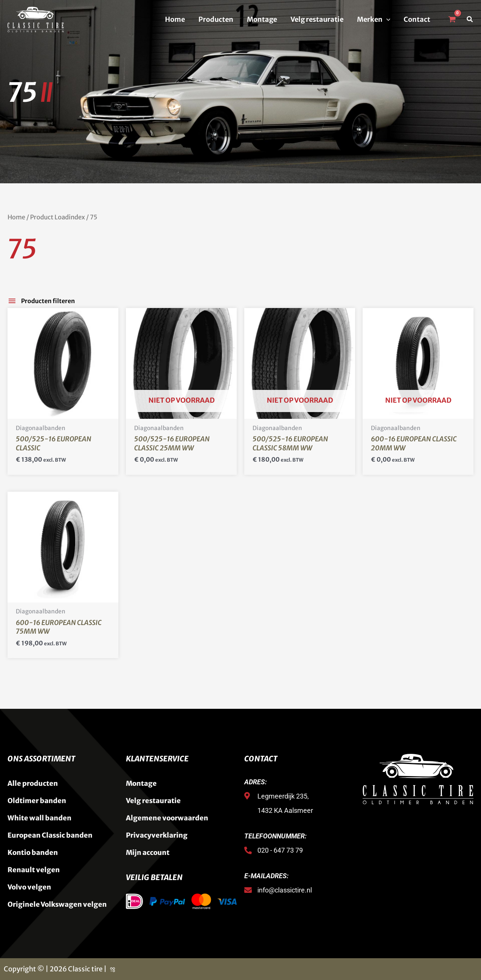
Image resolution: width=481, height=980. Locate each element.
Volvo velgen (29, 887)
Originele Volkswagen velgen (57, 904)
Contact (417, 19)
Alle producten (33, 783)
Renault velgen (34, 870)
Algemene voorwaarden (167, 818)
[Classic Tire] (36, 19)
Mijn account (148, 852)
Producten (216, 19)
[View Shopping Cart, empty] (452, 20)
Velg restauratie (317, 19)
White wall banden (39, 818)
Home (175, 19)
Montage (262, 19)
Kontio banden (33, 852)
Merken (374, 20)
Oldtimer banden (37, 801)
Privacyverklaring (157, 835)
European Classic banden (50, 835)
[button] (386, 20)
